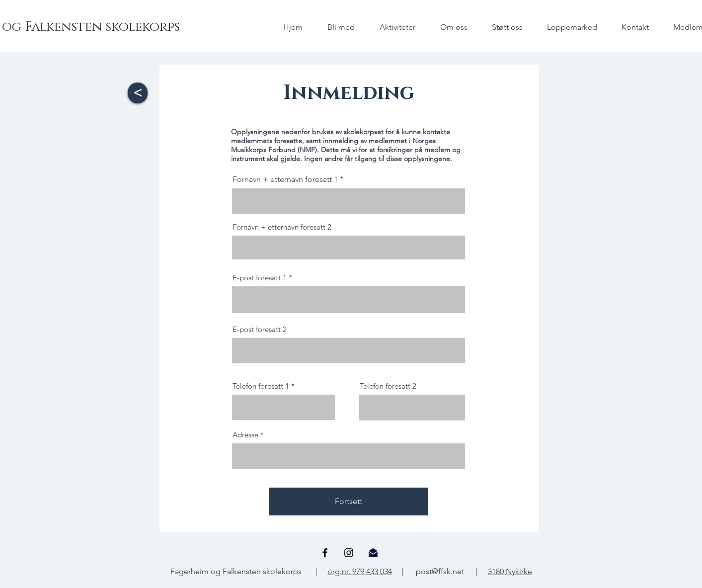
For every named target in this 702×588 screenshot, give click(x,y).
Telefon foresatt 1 (261, 386)
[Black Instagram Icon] (349, 553)
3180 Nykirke (510, 571)
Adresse (245, 435)
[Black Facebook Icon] (325, 553)
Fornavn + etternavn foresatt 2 (282, 227)
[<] (138, 93)
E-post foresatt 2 (260, 329)
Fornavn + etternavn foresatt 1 (285, 179)
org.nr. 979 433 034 (360, 571)
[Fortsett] (349, 502)
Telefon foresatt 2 (388, 386)
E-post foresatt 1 (260, 278)
